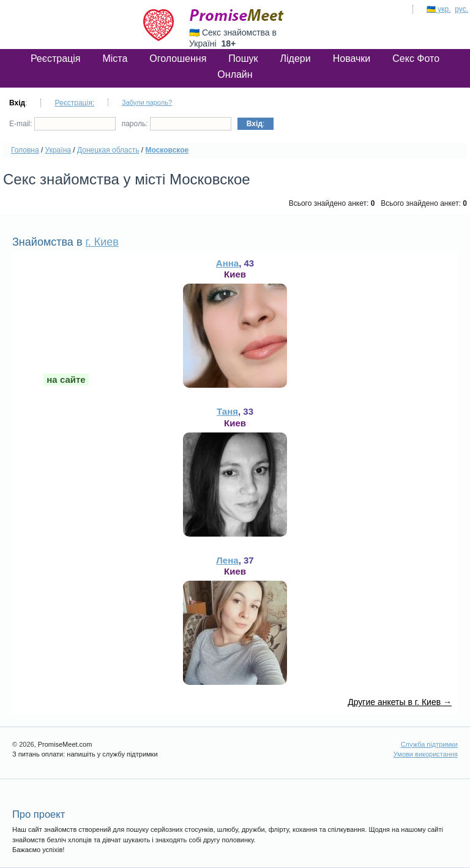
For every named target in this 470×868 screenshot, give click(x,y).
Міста (115, 58)
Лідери (296, 58)
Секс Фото (416, 58)
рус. (461, 9)
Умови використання (426, 754)
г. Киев (102, 242)
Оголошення (178, 58)
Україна (58, 150)
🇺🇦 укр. (439, 9)
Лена (227, 560)
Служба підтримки (429, 744)
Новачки (352, 58)
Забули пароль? (147, 102)
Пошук (243, 58)
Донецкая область (108, 150)
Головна (25, 150)
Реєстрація (56, 58)
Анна (227, 263)
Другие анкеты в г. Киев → (400, 702)
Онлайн (235, 74)
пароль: (177, 124)
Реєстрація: (74, 103)
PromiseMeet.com (237, 15)
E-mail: (62, 124)
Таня (227, 411)
